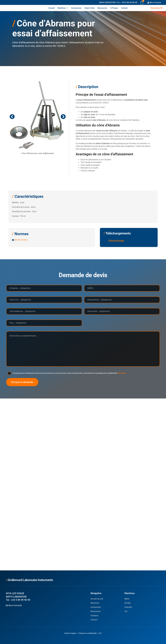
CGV (100, 633)
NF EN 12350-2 (21, 240)
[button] (12, 117)
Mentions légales (70, 633)
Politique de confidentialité (87, 633)
